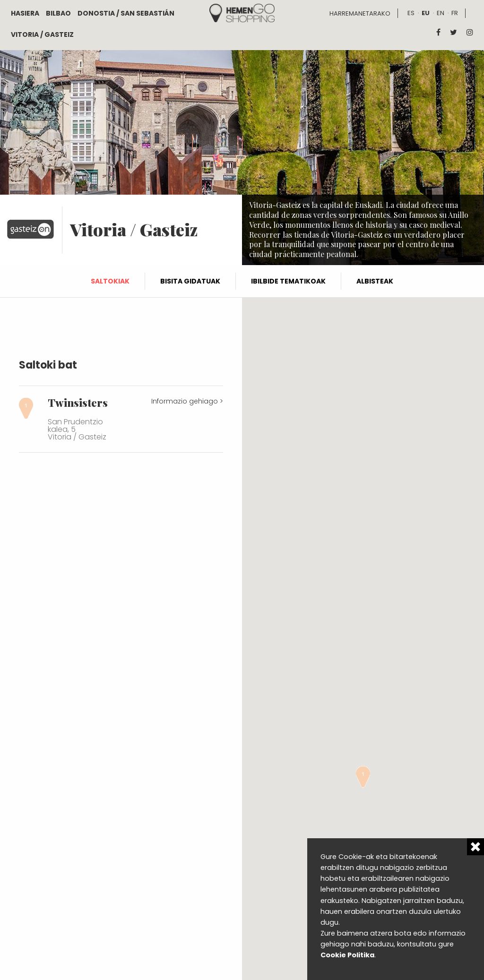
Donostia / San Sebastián (126, 13)
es (411, 13)
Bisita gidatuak (190, 281)
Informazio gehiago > (187, 401)
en (441, 13)
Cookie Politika (347, 955)
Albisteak (375, 281)
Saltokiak (110, 281)
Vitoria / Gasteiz (42, 34)
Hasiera (25, 13)
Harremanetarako (360, 13)
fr (455, 13)
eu (426, 13)
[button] (363, 777)
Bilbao (58, 13)
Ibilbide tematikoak (288, 281)
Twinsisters (78, 403)
